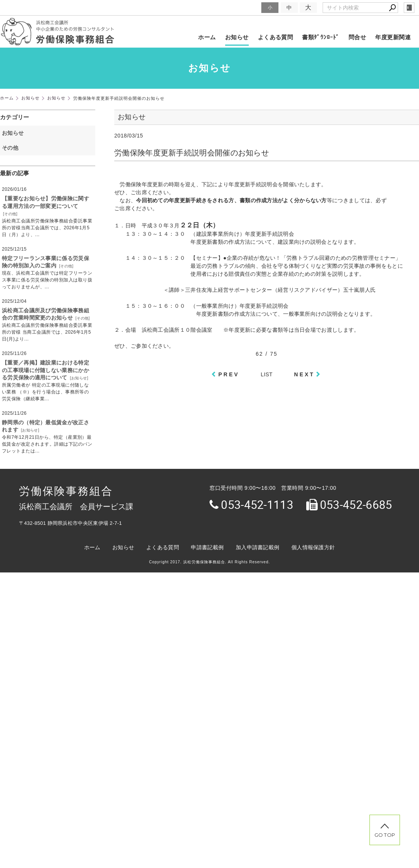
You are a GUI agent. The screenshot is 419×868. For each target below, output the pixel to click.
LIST (267, 374)
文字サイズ (246, 7)
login (409, 8)
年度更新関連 (393, 37)
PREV (229, 374)
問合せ (357, 37)
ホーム (207, 37)
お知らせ (237, 37)
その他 (13, 148)
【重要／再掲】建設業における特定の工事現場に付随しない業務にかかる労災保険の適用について (46, 370)
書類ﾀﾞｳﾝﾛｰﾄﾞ (321, 37)
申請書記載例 (207, 547)
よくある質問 (276, 37)
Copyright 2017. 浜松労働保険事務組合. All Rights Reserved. (209, 562)
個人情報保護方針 (313, 547)
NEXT (304, 374)
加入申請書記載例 (257, 547)
